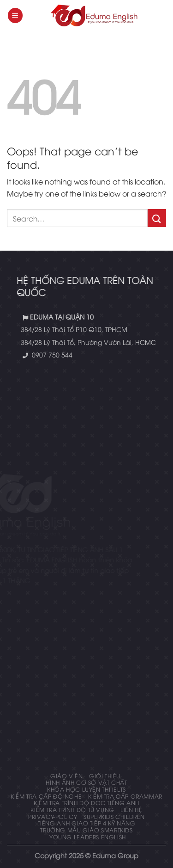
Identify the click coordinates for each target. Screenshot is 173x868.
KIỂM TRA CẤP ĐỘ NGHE (46, 796)
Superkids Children (114, 816)
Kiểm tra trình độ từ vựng (72, 810)
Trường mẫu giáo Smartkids (86, 830)
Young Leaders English (88, 837)
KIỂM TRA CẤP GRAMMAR (125, 796)
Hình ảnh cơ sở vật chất (86, 782)
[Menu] (15, 15)
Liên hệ (131, 810)
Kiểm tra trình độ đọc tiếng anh (86, 803)
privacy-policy (53, 816)
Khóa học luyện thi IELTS (86, 789)
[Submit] (157, 218)
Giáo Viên (67, 776)
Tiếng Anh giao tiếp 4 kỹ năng (87, 823)
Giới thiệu (105, 776)
